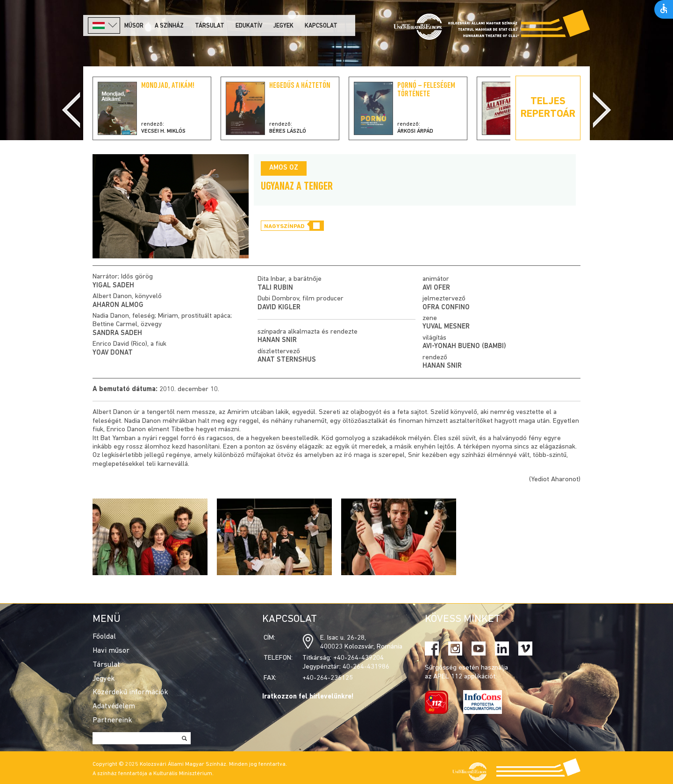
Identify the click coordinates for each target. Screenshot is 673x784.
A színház (169, 26)
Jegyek (283, 26)
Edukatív (249, 26)
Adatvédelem (114, 706)
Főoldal (104, 637)
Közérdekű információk (130, 692)
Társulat (210, 26)
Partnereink (112, 720)
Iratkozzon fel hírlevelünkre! (308, 697)
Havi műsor (111, 651)
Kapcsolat (321, 26)
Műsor (134, 26)
